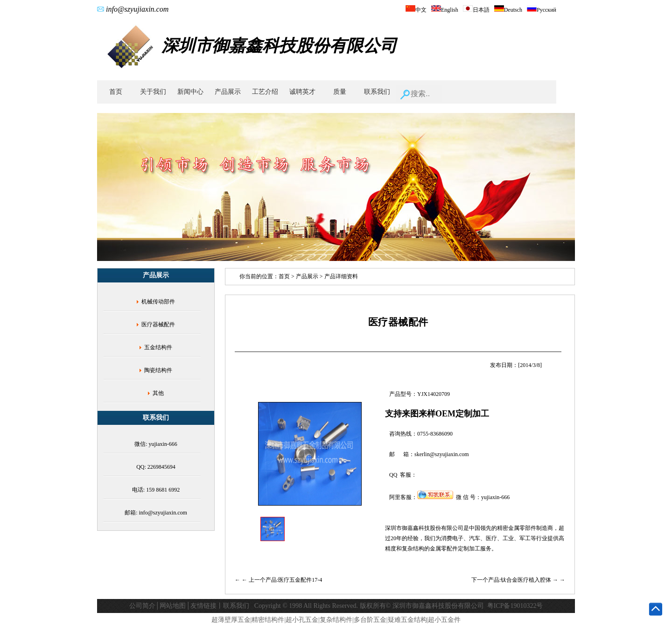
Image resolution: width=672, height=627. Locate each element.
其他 (158, 393)
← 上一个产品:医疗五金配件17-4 (282, 580)
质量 (340, 92)
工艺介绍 (265, 92)
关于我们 (153, 92)
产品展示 (228, 92)
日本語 (476, 10)
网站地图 (173, 606)
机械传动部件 (158, 302)
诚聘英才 (302, 92)
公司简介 (142, 606)
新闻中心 (190, 92)
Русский (542, 10)
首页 (116, 92)
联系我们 (377, 92)
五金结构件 (158, 347)
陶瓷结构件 (158, 370)
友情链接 (203, 606)
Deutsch (508, 10)
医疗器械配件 (158, 324)
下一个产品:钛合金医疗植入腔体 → (515, 580)
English (445, 10)
